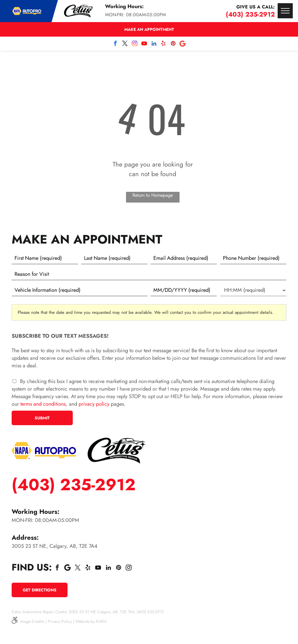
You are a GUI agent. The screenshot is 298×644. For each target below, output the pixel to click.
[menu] (285, 11)
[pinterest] (173, 44)
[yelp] (164, 44)
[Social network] (183, 44)
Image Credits (32, 621)
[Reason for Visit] (149, 274)
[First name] (45, 258)
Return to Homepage (153, 195)
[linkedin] (154, 44)
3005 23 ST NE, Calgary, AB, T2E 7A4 (55, 546)
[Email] (184, 258)
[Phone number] (253, 258)
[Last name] (114, 258)
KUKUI (101, 621)
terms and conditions (43, 404)
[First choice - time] (253, 290)
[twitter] (125, 44)
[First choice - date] (184, 290)
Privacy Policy (60, 621)
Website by (85, 621)
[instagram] (135, 44)
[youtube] (144, 44)
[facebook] (116, 44)
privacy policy (94, 404)
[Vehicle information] (80, 290)
